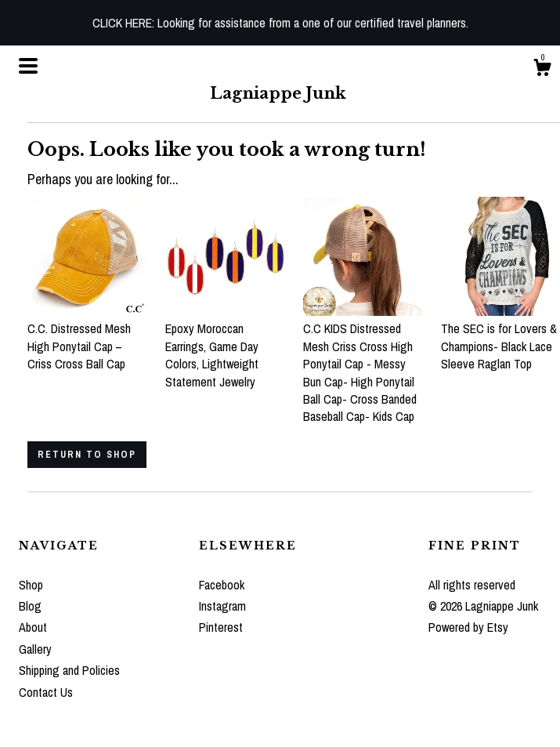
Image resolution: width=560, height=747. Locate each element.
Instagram (222, 606)
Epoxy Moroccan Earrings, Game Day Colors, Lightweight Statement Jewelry (225, 346)
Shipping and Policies (69, 670)
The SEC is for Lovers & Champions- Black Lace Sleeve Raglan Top (500, 337)
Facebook (222, 585)
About (33, 627)
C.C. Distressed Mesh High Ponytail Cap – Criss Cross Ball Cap (87, 337)
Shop (31, 585)
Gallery (35, 649)
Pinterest (221, 627)
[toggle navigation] (28, 66)
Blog (30, 606)
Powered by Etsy (468, 627)
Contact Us (46, 692)
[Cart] (542, 70)
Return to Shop (87, 455)
